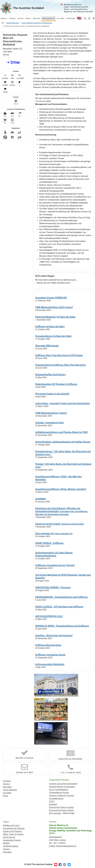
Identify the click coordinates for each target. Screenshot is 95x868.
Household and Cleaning (14, 828)
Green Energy (9, 837)
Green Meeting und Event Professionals (37, 23)
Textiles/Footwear (11, 846)
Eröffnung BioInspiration (48, 645)
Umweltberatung (56, 798)
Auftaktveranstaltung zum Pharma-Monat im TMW (61, 432)
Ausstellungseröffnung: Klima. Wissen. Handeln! (61, 489)
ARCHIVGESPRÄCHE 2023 (49, 616)
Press (5, 796)
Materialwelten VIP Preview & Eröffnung (56, 384)
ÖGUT (52, 801)
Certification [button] (71, 18)
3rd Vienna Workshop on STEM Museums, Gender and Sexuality (63, 576)
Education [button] (37, 18)
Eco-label (7, 793)
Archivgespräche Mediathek (50, 664)
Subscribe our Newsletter (71, 759)
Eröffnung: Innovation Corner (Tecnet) (55, 565)
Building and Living (11, 825)
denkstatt (53, 804)
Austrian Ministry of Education (62, 787)
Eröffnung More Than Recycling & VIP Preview (59, 355)
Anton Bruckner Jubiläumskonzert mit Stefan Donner (63, 442)
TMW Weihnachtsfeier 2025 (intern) (54, 307)
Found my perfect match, (60, 524)
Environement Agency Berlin (61, 810)
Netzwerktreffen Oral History (50, 374)
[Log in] (93, 18)
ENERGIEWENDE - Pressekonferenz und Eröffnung (61, 597)
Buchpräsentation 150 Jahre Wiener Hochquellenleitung (54, 554)
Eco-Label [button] (60, 18)
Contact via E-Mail (24, 772)
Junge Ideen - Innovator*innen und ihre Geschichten (63, 403)
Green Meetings (10, 790)
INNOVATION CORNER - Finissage (53, 587)
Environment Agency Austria (61, 807)
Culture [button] (28, 18)
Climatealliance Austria (59, 793)
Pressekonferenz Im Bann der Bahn (53, 336)
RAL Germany (55, 813)
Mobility (6, 843)
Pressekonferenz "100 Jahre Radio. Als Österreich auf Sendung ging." (63, 453)
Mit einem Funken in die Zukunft (52, 394)
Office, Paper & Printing (13, 834)
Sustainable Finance (12, 840)
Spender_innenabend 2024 (50, 423)
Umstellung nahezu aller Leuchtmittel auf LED (59, 140)
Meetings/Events (13, 23)
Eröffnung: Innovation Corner (50, 655)
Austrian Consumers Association (63, 784)
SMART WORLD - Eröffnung (49, 543)
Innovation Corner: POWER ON (51, 298)
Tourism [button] (21, 18)
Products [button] (12, 18)
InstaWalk (40, 499)
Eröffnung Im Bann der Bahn (50, 326)
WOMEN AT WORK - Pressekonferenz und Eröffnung (62, 626)
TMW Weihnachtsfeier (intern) (51, 413)
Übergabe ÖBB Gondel (47, 346)
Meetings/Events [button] (49, 18)
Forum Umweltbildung (59, 790)
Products (7, 781)
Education (7, 787)
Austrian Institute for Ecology (62, 795)
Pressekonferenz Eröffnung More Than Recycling (60, 365)
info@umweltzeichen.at (66, 846)
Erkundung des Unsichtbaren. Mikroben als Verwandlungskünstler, (62, 511)
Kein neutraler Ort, (54, 533)
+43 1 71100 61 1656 (70, 773)
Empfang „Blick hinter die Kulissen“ (54, 635)
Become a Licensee (25, 758)
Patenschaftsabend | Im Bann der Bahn (55, 317)
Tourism (6, 784)
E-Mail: (52, 846)
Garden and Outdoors (13, 831)
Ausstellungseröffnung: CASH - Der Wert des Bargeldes (58, 478)
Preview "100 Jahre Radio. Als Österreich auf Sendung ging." (63, 465)
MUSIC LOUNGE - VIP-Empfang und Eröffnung (59, 607)
